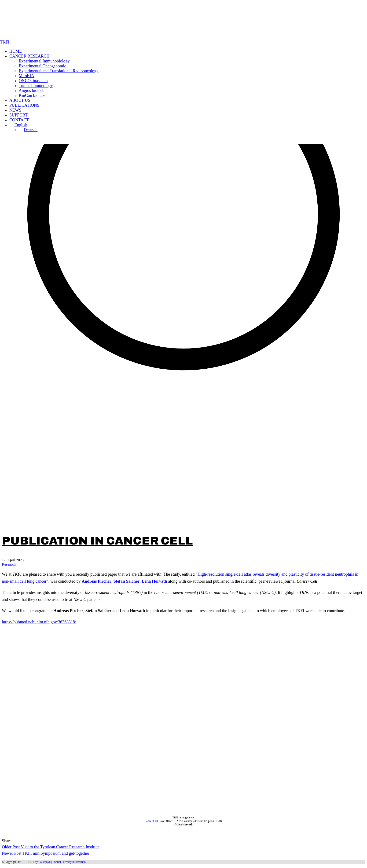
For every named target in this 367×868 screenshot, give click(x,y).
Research (9, 564)
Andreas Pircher (97, 581)
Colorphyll (44, 862)
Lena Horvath (154, 581)
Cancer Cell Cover (155, 821)
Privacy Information (74, 862)
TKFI (31, 862)
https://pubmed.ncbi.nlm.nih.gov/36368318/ (39, 622)
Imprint (57, 862)
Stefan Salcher (127, 581)
